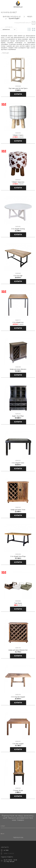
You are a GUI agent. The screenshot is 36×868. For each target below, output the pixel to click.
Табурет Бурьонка (18, 182)
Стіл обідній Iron (18, 322)
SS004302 (18, 133)
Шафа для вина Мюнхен (18, 369)
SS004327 (18, 180)
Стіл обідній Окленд (18, 229)
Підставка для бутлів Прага (18, 88)
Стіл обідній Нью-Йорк (18, 556)
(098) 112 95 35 (9, 853)
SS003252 (18, 414)
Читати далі (6, 53)
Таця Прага (18, 603)
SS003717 (18, 320)
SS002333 (18, 788)
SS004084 (18, 601)
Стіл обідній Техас (18, 463)
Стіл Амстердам (18, 744)
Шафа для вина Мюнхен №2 (18, 650)
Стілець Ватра (18, 790)
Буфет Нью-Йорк (18, 416)
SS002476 (18, 695)
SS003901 (18, 227)
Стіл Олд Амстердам (18, 697)
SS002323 (18, 507)
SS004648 (18, 86)
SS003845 (18, 273)
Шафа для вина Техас (18, 510)
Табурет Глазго (18, 135)
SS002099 (18, 367)
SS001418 (18, 648)
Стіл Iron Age (18, 276)
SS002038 (18, 554)
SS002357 (18, 741)
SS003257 (18, 461)
